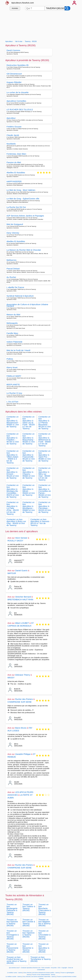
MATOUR (12, 573)
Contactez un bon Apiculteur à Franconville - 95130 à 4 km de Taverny (29, 456)
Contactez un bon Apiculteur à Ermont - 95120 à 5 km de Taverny (13, 473)
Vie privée (54, 968)
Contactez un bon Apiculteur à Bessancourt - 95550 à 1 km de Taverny (13, 422)
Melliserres (12, 260)
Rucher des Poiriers (24, 699)
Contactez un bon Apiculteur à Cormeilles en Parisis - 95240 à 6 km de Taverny (45, 491)
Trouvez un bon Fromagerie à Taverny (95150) (13, 935)
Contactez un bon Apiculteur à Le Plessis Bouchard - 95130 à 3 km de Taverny (45, 423)
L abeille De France (15, 287)
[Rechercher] (67, 8)
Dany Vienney (13, 233)
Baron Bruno (21, 728)
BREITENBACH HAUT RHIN (20, 600)
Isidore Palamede (15, 342)
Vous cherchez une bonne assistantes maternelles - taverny (39, 977)
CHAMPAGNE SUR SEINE (20, 702)
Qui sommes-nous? (14, 968)
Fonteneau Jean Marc (16, 154)
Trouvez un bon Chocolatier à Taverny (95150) (44, 935)
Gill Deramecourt (14, 74)
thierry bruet (12, 367)
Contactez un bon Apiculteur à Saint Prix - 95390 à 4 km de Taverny (45, 456)
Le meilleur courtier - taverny (14, 977)
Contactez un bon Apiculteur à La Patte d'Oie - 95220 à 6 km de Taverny (13, 508)
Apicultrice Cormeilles (16, 101)
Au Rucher (11, 277)
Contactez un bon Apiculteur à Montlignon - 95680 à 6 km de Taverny (29, 507)
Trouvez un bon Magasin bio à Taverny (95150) (45, 923)
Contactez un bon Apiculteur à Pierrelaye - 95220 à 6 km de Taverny (45, 507)
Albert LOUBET (22, 623)
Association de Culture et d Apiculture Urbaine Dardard (27, 305)
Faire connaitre (46, 968)
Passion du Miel (14, 162)
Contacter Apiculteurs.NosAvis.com (31, 968)
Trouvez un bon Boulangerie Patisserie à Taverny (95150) (12, 909)
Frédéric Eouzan (14, 127)
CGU (59, 968)
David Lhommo (13, 50)
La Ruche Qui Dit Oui (16, 207)
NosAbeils (11, 144)
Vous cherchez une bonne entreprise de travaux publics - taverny (42, 973)
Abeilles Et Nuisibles (16, 173)
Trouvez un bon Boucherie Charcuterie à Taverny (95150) (45, 909)
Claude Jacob (13, 135)
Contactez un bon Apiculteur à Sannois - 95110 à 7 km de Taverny (41, 522)
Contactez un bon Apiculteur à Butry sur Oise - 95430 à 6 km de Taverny (16, 522)
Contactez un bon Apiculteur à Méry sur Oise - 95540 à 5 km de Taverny (44, 474)
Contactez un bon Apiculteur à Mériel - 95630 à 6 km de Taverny (29, 490)
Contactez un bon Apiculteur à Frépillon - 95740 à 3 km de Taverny (13, 439)
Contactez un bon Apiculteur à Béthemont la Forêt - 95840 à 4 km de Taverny (45, 440)
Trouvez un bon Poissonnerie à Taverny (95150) (12, 948)
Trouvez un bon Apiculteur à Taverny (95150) (44, 948)
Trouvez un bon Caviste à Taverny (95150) (29, 923)
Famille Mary (12, 333)
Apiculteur (11, 118)
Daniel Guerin (21, 571)
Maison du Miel (13, 315)
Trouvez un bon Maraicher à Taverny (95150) (28, 948)
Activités (15, 8)
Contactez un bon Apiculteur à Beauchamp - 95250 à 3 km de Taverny (29, 439)
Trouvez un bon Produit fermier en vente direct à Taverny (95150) (17, 960)
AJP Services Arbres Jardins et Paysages (25, 216)
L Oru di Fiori (12, 402)
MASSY (11, 678)
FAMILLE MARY (14, 376)
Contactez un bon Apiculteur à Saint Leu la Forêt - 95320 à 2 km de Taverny (29, 423)
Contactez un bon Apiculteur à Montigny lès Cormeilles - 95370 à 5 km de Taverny (13, 491)
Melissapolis (12, 323)
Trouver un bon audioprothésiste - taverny (44, 975)
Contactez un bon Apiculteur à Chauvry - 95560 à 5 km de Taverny (29, 473)
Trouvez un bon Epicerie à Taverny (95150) (12, 923)
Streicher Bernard (23, 597)
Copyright (64, 968)
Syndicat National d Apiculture (20, 296)
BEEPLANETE (13, 385)
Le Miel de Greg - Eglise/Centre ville (23, 199)
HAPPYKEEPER (14, 182)
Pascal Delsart (13, 269)
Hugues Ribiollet (14, 82)
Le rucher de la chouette (18, 92)
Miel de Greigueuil (15, 224)
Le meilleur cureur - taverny (15, 973)
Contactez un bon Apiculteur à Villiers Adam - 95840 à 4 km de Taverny (13, 457)
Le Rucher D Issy (14, 393)
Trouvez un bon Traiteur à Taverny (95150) (29, 907)
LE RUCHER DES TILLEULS (20, 110)
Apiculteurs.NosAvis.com (23, 3)
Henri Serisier (21, 538)
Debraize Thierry (23, 675)
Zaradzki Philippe (23, 754)
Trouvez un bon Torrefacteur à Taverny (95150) (41, 959)
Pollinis (10, 359)
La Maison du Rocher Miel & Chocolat (24, 250)
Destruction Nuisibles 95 (18, 65)
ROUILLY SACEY (15, 541)
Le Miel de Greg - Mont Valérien (21, 190)
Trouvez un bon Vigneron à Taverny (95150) (29, 934)
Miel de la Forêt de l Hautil (18, 350)
